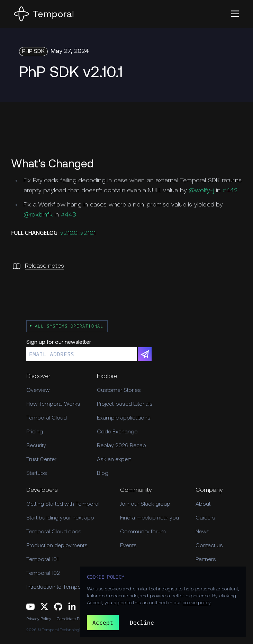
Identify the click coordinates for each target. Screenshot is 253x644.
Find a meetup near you (150, 518)
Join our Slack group (145, 504)
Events (128, 546)
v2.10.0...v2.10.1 (78, 233)
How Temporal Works (53, 404)
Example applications (124, 418)
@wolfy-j (201, 191)
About (203, 504)
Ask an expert (114, 460)
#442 (230, 191)
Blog (103, 473)
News (202, 532)
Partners (206, 560)
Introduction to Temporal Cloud (65, 587)
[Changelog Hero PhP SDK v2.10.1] (126, 73)
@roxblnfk (38, 215)
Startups (37, 473)
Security (36, 446)
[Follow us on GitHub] (58, 607)
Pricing (35, 432)
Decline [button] (142, 623)
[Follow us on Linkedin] (72, 607)
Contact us (209, 546)
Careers (205, 518)
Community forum (143, 532)
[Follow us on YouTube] (30, 607)
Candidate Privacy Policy (79, 619)
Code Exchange (117, 432)
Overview (38, 390)
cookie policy (197, 603)
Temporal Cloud (47, 418)
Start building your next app (60, 518)
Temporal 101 (42, 560)
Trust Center (41, 460)
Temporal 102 (43, 573)
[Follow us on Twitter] (44, 607)
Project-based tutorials (125, 404)
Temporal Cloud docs (54, 532)
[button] (235, 14)
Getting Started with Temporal (63, 504)
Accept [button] (103, 623)
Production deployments (57, 546)
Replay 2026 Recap (121, 446)
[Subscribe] (145, 354)
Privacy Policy (39, 619)
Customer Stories (119, 390)
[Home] (44, 14)
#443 (69, 215)
